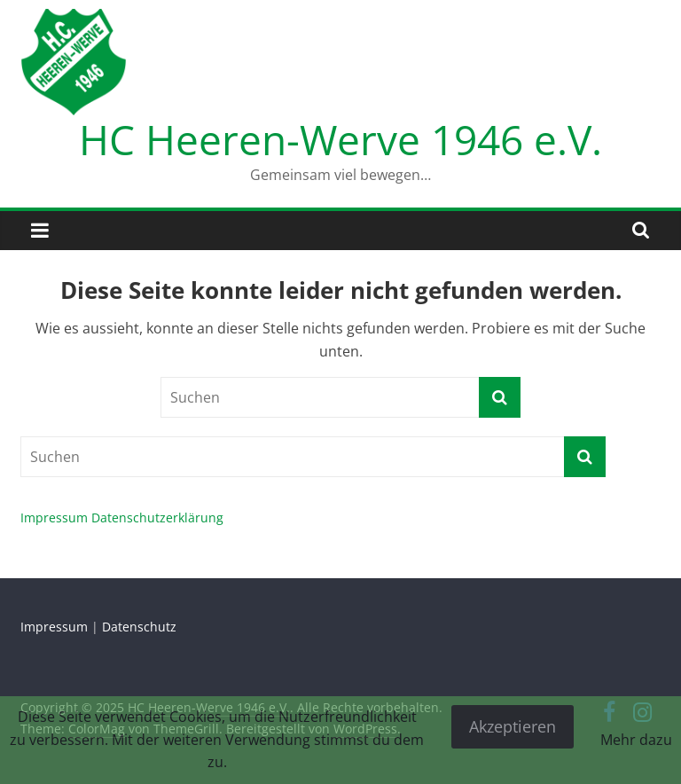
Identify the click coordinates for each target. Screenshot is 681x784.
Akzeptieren (513, 726)
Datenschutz (139, 627)
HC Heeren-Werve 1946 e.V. (340, 139)
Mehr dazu (636, 740)
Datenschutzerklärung (157, 517)
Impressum (54, 517)
